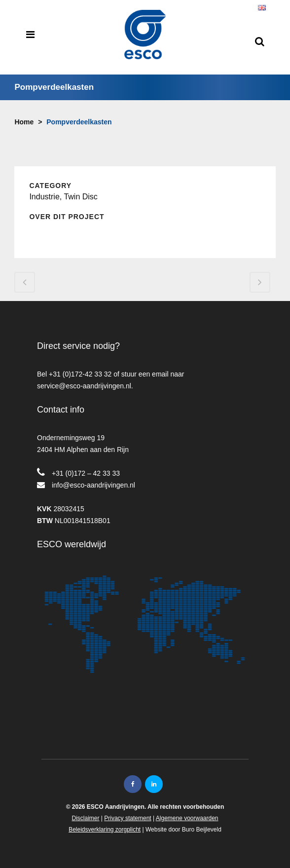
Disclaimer (85, 818)
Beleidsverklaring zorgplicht (105, 830)
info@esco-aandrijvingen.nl (93, 485)
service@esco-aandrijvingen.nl (84, 386)
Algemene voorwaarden (187, 818)
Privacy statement (127, 818)
